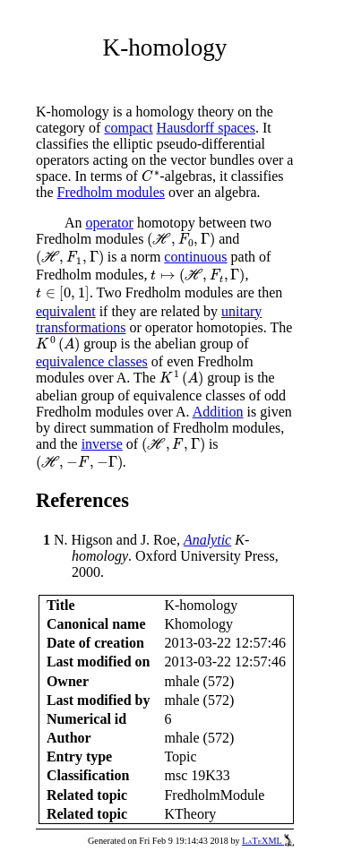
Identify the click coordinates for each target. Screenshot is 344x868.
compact (128, 128)
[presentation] (151, 176)
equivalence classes (92, 361)
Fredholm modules (111, 192)
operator (110, 223)
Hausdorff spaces (206, 128)
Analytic (207, 540)
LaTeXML (268, 841)
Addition (218, 412)
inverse (102, 444)
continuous (195, 257)
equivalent (66, 311)
